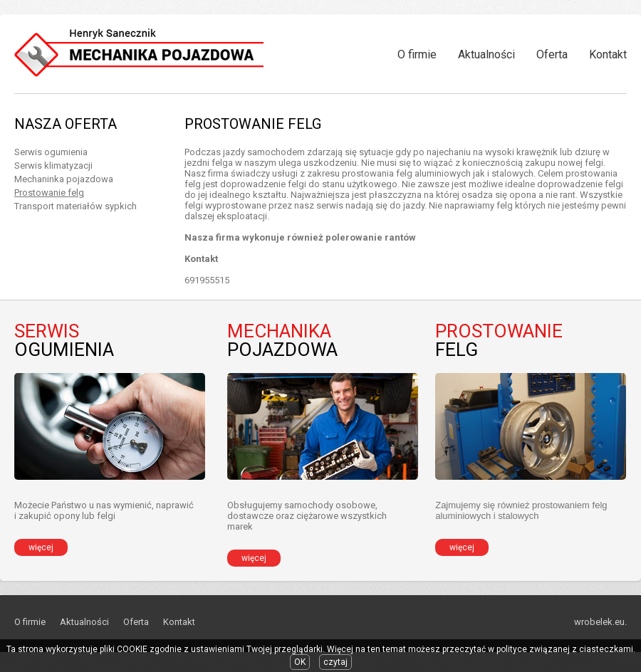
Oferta (552, 54)
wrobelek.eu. (600, 622)
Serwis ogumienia (51, 152)
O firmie (417, 54)
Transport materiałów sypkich (75, 206)
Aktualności (486, 54)
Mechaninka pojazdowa (64, 179)
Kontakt (608, 54)
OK (300, 662)
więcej (41, 547)
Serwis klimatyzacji (53, 166)
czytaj (335, 662)
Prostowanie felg (49, 193)
